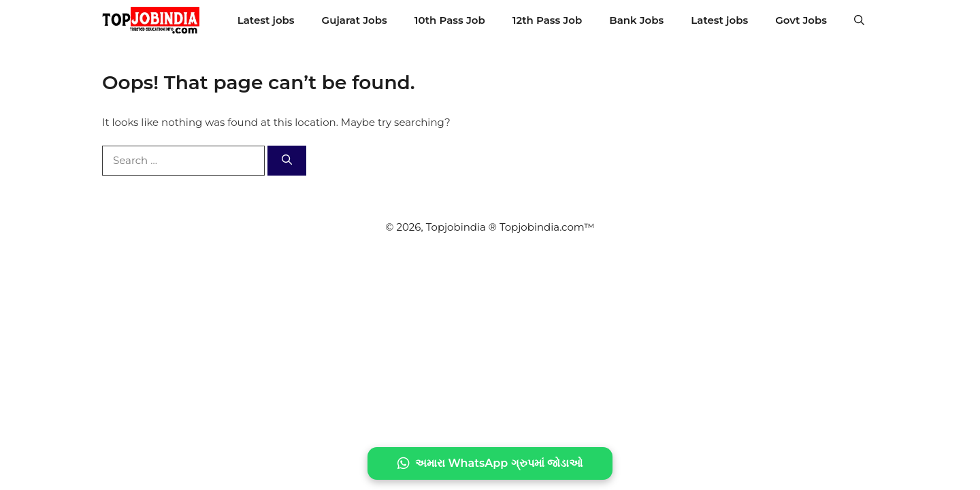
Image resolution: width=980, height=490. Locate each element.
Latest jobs (266, 20)
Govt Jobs (801, 20)
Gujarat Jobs (355, 20)
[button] (859, 20)
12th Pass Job (547, 20)
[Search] (287, 161)
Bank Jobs (636, 20)
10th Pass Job (450, 20)
